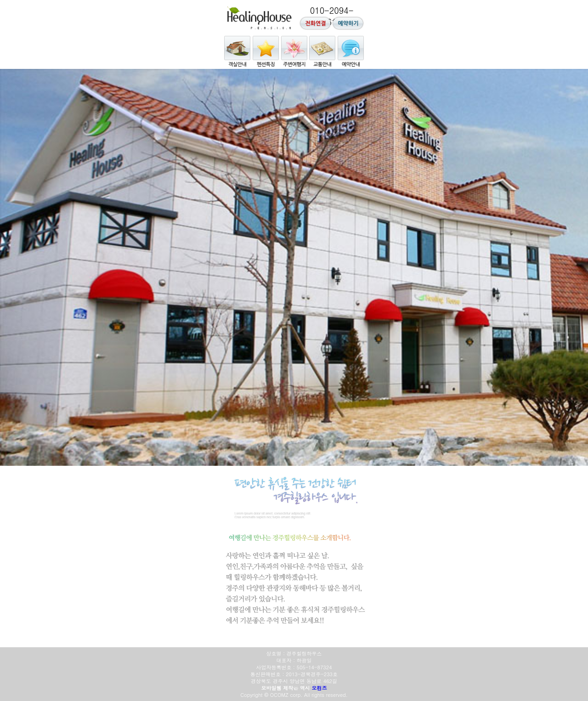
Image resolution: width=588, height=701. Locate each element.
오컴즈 (319, 688)
